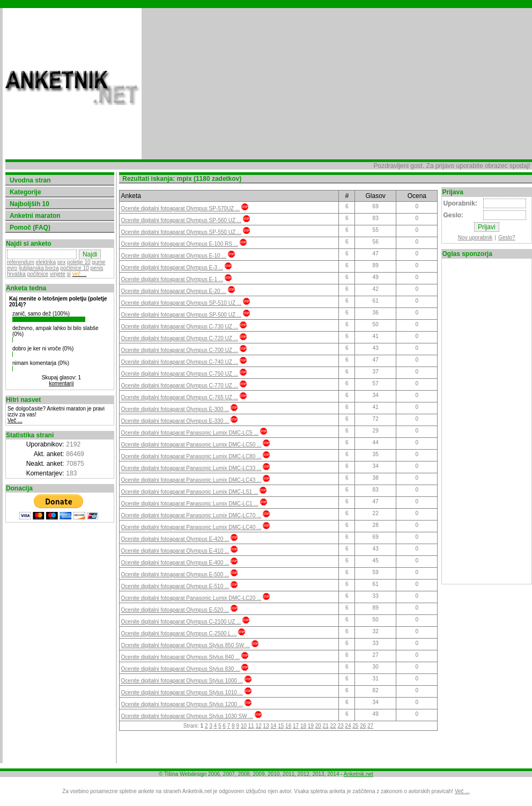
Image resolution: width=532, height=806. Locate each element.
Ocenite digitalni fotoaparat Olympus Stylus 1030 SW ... (187, 716)
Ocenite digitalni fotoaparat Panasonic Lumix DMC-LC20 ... (191, 598)
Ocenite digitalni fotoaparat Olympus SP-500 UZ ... (181, 315)
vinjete (58, 274)
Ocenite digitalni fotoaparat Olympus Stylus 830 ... (180, 669)
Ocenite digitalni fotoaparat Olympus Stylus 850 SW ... (185, 645)
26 (363, 726)
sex (62, 262)
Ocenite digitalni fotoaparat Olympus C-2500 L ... (179, 633)
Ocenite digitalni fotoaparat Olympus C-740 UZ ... (179, 362)
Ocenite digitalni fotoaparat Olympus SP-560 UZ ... (181, 220)
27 (370, 726)
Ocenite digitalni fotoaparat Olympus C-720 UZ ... (179, 338)
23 (340, 726)
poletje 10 (79, 262)
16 (288, 726)
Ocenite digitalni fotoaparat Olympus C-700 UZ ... (179, 350)
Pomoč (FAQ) (30, 228)
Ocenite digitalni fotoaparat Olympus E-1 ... (172, 279)
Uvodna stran (30, 180)
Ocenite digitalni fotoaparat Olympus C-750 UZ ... (179, 374)
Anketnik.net (359, 774)
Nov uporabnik (475, 237)
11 (251, 726)
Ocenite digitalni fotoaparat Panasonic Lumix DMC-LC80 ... (191, 456)
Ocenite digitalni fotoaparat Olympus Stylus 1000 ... (182, 681)
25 (355, 726)
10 (243, 726)
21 (325, 726)
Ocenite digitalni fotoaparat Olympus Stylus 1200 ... (182, 704)
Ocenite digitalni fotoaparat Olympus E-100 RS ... (179, 244)
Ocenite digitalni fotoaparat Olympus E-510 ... (175, 586)
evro (12, 268)
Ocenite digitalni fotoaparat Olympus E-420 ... (175, 539)
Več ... (15, 420)
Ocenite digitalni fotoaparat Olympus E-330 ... (175, 421)
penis (97, 268)
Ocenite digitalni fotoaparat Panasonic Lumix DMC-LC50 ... (191, 445)
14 (273, 726)
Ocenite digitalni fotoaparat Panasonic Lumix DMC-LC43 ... (191, 480)
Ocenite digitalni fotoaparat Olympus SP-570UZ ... (180, 208)
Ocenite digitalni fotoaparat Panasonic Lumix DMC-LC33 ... (191, 468)
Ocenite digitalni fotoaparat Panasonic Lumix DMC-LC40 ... (191, 527)
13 (266, 726)
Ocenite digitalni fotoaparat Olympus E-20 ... (173, 291)
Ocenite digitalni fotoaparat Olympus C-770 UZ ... (179, 386)
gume (98, 262)
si (69, 274)
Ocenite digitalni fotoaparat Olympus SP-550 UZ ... (181, 232)
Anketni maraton (35, 216)
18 (303, 726)
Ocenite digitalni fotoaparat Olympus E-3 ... (172, 268)
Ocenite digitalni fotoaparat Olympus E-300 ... (175, 409)
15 (281, 726)
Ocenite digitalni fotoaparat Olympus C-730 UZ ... (179, 327)
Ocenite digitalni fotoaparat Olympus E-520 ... (175, 610)
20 (318, 726)
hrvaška (16, 274)
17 (295, 726)
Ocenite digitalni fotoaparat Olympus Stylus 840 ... (180, 657)
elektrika (46, 262)
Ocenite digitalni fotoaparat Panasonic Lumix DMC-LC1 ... (189, 504)
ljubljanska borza (39, 268)
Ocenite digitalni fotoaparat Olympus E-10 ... (173, 256)
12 (258, 726)
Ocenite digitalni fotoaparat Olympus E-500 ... (175, 574)
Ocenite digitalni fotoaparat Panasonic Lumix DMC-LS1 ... (189, 492)
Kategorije (25, 192)
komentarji (61, 383)
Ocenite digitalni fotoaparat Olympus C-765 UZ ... (179, 397)
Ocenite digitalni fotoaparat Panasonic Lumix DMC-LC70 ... (191, 515)
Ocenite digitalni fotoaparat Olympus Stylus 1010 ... (182, 693)
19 (310, 726)
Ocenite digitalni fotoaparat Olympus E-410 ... (175, 551)
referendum (21, 262)
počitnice (38, 274)
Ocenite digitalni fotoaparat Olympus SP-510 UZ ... (181, 303)
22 (333, 726)
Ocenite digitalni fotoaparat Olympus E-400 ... (175, 563)
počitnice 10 (74, 268)
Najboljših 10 (29, 204)
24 (348, 726)
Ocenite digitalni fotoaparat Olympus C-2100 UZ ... (181, 622)
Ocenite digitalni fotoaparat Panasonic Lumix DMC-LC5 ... (189, 433)
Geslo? (507, 237)
